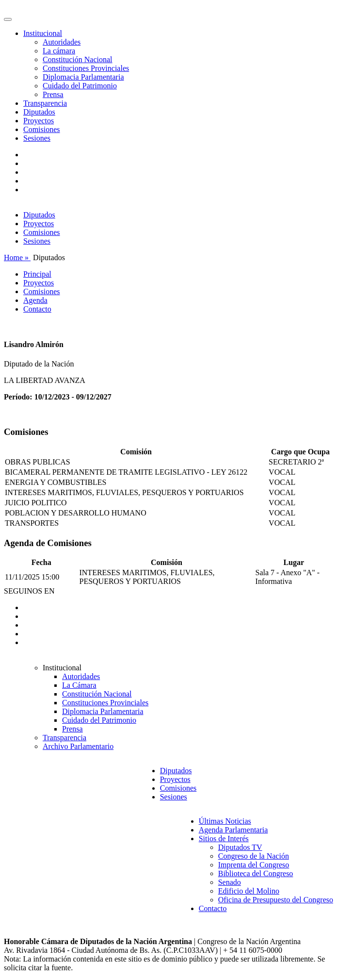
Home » (17, 257)
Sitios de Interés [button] (224, 839)
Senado (230, 882)
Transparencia (45, 103)
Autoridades (62, 42)
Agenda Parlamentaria (233, 830)
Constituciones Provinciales (86, 68)
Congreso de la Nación (254, 856)
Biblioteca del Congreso (256, 873)
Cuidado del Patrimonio (80, 86)
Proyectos (39, 121)
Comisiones (42, 129)
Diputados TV (240, 847)
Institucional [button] (43, 33)
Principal (37, 274)
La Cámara (79, 685)
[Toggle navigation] (8, 19)
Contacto (37, 309)
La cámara (59, 51)
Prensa (53, 94)
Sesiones (37, 138)
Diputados (39, 112)
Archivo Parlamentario (78, 746)
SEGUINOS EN (29, 591)
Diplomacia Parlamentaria (83, 77)
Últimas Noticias (225, 821)
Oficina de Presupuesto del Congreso (276, 900)
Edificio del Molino (249, 891)
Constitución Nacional (78, 59)
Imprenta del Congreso (254, 865)
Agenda (35, 300)
